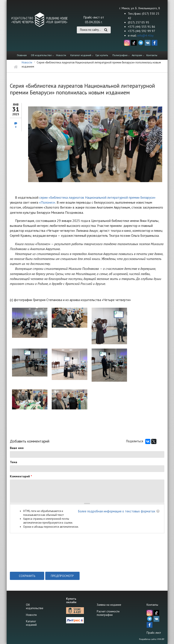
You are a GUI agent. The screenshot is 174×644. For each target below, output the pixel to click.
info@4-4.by (145, 35)
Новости (61, 55)
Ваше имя (17, 448)
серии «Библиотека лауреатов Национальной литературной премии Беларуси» (97, 197)
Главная (22, 55)
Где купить (102, 55)
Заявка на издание (109, 605)
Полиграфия (120, 55)
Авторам (137, 55)
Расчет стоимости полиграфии (108, 613)
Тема (14, 462)
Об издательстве (41, 55)
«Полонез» (47, 202)
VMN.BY (161, 639)
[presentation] (42, 561)
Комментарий (21, 476)
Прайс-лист (154, 633)
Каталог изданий (81, 55)
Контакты (152, 55)
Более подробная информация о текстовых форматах (117, 511)
